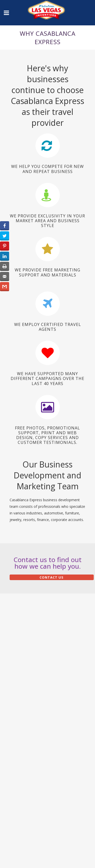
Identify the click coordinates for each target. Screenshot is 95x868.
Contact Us (52, 577)
